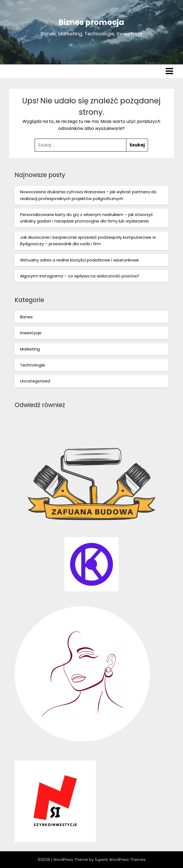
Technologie (32, 365)
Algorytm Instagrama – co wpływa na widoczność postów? (80, 276)
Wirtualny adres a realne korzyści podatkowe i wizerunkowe (79, 260)
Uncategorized (35, 381)
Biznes (26, 317)
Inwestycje (31, 333)
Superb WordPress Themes (120, 860)
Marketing (30, 349)
